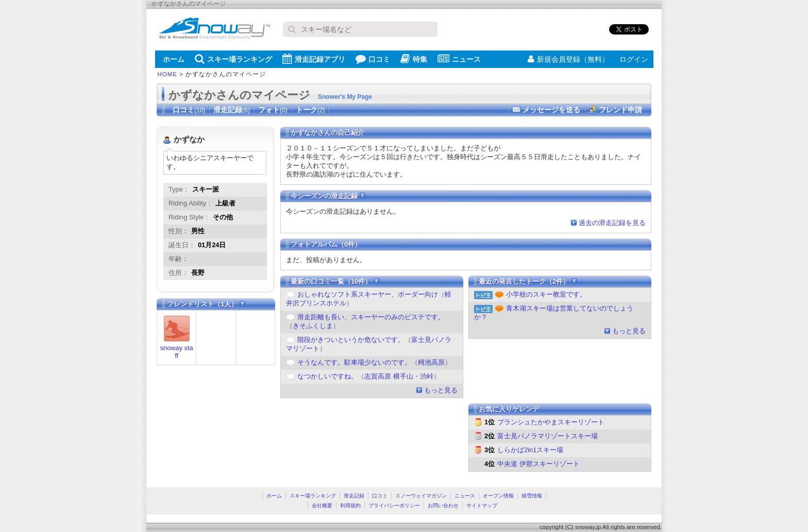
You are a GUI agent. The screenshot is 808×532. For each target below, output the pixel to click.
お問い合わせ (443, 505)
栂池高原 (431, 362)
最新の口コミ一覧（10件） (335, 281)
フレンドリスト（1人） (206, 304)
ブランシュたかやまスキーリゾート (551, 422)
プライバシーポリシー (394, 505)
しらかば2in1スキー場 (530, 450)
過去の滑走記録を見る (612, 223)
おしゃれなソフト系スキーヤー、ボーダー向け (368, 294)
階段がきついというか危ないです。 (351, 340)
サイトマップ (482, 505)
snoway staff (177, 352)
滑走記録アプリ (314, 59)
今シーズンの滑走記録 (328, 196)
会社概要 (322, 505)
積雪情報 (532, 496)
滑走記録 (232, 110)
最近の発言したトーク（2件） (528, 281)
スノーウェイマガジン (421, 496)
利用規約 (350, 505)
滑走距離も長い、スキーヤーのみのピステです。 (371, 317)
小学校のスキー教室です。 (546, 294)
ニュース (459, 59)
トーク (310, 110)
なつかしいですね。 (327, 376)
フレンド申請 (620, 110)
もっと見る (441, 390)
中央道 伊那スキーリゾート (538, 464)
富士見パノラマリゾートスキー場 (548, 436)
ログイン (634, 59)
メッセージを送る (551, 110)
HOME (168, 74)
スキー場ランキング (233, 59)
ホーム (174, 59)
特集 (414, 59)
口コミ (373, 59)
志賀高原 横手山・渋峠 (399, 376)
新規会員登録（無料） (568, 59)
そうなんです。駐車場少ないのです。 (354, 362)
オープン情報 (498, 496)
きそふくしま (313, 326)
